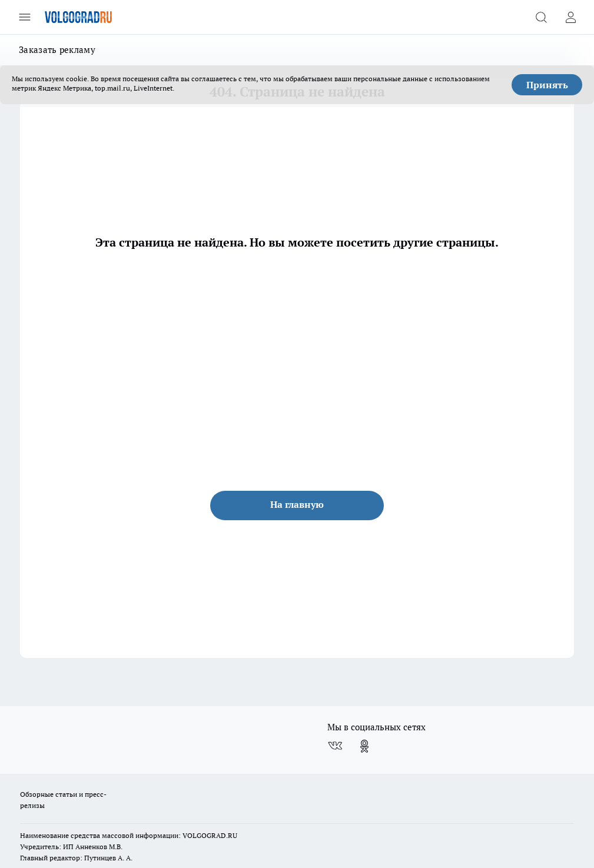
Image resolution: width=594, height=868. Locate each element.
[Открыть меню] (25, 17)
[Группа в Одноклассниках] (364, 746)
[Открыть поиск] (541, 17)
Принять (547, 85)
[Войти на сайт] (570, 17)
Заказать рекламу (57, 50)
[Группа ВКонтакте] (335, 746)
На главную (297, 504)
